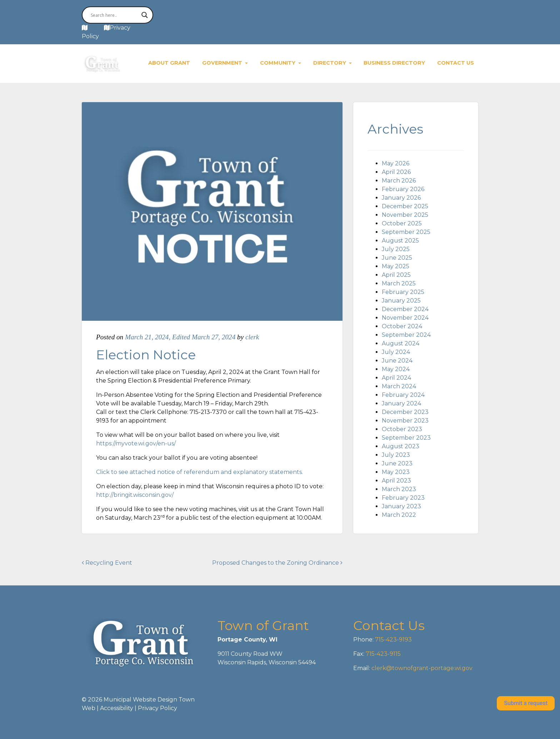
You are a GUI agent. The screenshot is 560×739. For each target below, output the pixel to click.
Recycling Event (107, 563)
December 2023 (405, 412)
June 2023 (397, 463)
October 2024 (402, 326)
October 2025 (402, 223)
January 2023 (401, 506)
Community (278, 63)
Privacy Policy (157, 708)
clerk (252, 337)
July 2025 (396, 249)
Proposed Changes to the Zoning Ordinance (277, 563)
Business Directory (394, 63)
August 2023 (401, 446)
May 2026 (396, 163)
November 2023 (405, 421)
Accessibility (117, 708)
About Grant (169, 63)
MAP (96, 28)
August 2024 (401, 343)
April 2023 (396, 481)
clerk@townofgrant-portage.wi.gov (421, 668)
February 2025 (403, 292)
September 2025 (406, 232)
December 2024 (405, 309)
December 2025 (405, 206)
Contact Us (456, 63)
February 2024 (403, 395)
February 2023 (403, 498)
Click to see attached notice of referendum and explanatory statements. (199, 472)
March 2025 (399, 283)
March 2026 (399, 181)
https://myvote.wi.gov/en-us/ (136, 443)
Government (223, 63)
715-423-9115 (383, 654)
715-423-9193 (393, 640)
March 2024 (399, 386)
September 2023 (406, 438)
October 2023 (402, 429)
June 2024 (397, 361)
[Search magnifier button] (145, 15)
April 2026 (396, 172)
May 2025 (396, 266)
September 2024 (406, 335)
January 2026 (401, 198)
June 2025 (397, 258)
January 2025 (401, 301)
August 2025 (400, 241)
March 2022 (399, 515)
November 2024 (405, 318)
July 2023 (396, 455)
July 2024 (396, 352)
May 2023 (396, 472)
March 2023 (399, 489)
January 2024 (401, 403)
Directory (330, 63)
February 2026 (403, 189)
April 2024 (396, 378)
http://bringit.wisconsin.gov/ (135, 495)
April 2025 (396, 275)
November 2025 (405, 215)
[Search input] (114, 15)
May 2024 (396, 369)
